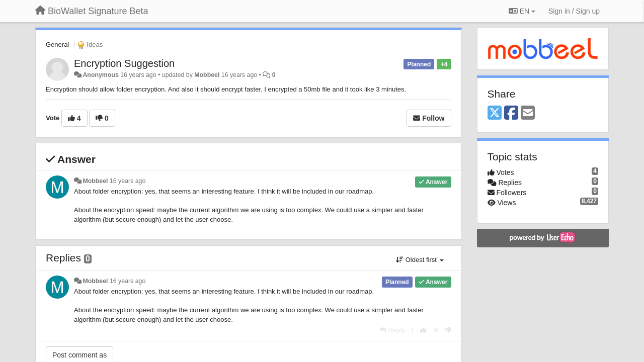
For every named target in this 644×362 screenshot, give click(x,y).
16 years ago (128, 181)
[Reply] (392, 330)
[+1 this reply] (423, 330)
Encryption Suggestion (124, 63)
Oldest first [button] (420, 260)
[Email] (528, 113)
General (57, 44)
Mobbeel (207, 75)
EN (522, 11)
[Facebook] (511, 113)
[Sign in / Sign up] (574, 11)
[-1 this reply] (448, 330)
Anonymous (100, 75)
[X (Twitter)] (495, 113)
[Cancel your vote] (436, 330)
